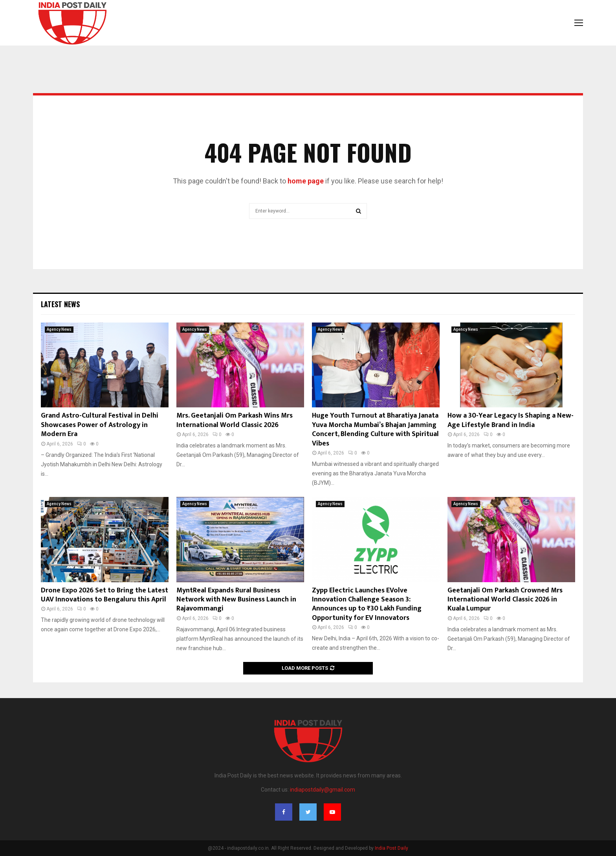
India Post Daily (391, 848)
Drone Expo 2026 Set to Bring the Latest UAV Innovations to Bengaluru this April (104, 595)
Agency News (59, 329)
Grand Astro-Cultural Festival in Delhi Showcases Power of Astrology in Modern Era (100, 425)
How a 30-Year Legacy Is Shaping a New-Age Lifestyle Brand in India (511, 420)
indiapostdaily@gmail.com (323, 790)
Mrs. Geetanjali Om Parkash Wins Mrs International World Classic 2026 (235, 420)
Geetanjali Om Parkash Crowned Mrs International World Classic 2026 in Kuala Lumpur (505, 600)
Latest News (60, 304)
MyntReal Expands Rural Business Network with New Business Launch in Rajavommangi (236, 600)
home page (306, 181)
